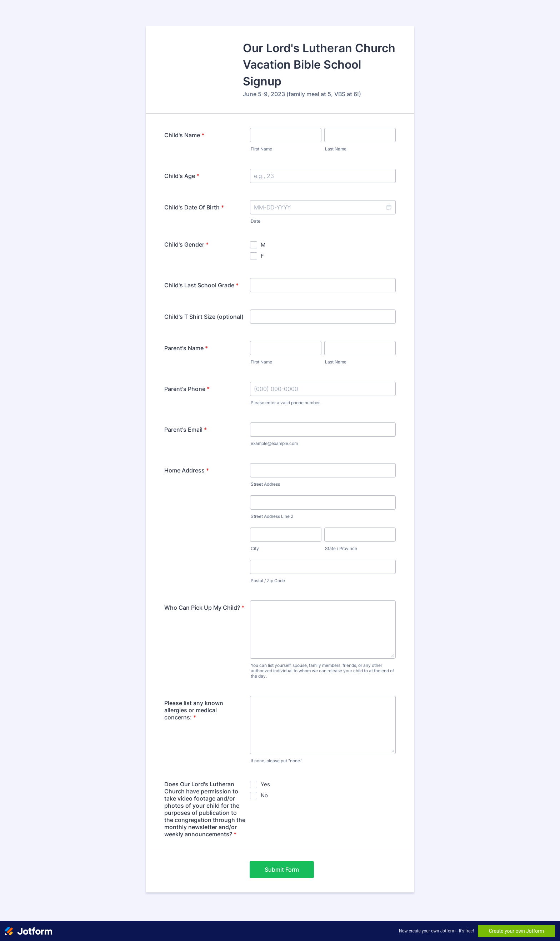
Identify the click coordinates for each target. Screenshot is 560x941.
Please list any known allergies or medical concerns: (194, 710)
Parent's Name (186, 348)
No (264, 795)
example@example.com (274, 443)
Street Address (265, 484)
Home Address (187, 470)
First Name (261, 149)
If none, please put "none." (277, 761)
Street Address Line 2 (272, 516)
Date (256, 221)
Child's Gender (186, 244)
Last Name (336, 149)
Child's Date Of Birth (194, 207)
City (255, 548)
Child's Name (184, 135)
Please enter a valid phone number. (286, 403)
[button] (389, 207)
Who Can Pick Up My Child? (204, 608)
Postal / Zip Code (268, 581)
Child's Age (182, 176)
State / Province (341, 548)
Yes (265, 784)
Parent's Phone (187, 389)
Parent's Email (186, 430)
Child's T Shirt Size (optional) (204, 317)
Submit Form (282, 870)
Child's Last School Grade (201, 285)
